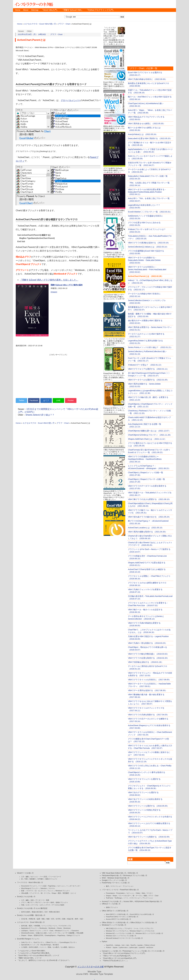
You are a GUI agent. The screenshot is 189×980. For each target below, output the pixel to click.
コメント (43, 947)
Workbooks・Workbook (47, 928)
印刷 (26, 879)
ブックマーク (35, 893)
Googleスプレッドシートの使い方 (114, 880)
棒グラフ (31, 902)
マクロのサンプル (65, 926)
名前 (32, 900)
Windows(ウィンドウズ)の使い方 (114, 925)
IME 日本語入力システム (114, 928)
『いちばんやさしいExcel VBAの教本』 (32, 951)
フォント (51, 891)
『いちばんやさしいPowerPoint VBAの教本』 (34, 953)
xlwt (128, 945)
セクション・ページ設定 (39, 877)
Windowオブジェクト (63, 891)
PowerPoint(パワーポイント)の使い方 (116, 883)
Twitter (21, 400)
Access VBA (128, 901)
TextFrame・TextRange (114, 898)
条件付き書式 (26, 912)
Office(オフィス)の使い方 (111, 904)
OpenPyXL (110, 945)
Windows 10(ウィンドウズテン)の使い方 (149, 933)
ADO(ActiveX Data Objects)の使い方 (148, 901)
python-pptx (133, 947)
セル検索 (64, 947)
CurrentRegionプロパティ (68, 942)
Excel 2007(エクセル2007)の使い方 (142, 914)
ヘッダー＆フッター (74, 886)
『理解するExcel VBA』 (72, 10)
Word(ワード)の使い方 (25, 873)
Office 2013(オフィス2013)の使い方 (144, 923)
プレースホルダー (125, 896)
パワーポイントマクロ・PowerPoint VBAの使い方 (120, 890)
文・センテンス (40, 891)
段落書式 (33, 879)
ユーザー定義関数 (69, 933)
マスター (150, 893)
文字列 (58, 919)
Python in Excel (150, 945)
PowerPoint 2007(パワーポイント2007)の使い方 (122, 917)
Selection (44, 888)
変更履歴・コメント (70, 893)
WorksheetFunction (28, 933)
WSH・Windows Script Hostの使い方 (116, 878)
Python (104, 942)
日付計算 (24, 919)
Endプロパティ (39, 942)
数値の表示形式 (37, 912)
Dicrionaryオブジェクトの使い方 (135, 875)
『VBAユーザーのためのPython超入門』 (117, 956)
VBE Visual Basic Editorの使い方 (114, 873)
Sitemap (35, 10)
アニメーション (148, 898)
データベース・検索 (42, 900)
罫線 (50, 947)
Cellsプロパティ (27, 942)
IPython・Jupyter (112, 947)
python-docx (123, 947)
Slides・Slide (141, 893)
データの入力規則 (58, 905)
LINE (58, 400)
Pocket (71, 400)
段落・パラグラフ (27, 891)
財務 (64, 919)
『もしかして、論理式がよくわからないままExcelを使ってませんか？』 (44, 960)
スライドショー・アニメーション (122, 886)
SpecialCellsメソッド (28, 945)
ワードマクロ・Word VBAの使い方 (30, 882)
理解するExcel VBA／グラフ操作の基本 (67, 285)
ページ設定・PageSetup (47, 886)
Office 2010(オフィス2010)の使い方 (115, 923)
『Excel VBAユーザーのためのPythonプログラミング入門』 (124, 953)
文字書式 (40, 879)
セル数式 (56, 947)
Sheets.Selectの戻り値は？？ (40, 415)
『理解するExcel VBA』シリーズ (29, 958)
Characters (75, 931)
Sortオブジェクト (36, 931)
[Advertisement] (58, 375)
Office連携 (25, 893)
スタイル (52, 888)
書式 (107, 886)
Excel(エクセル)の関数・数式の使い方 (31, 915)
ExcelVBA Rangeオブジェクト (28, 939)
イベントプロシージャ (50, 926)
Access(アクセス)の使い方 (112, 901)
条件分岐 (24, 926)
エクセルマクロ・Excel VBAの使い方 (40, 24)
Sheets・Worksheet (64, 928)
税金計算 (70, 919)
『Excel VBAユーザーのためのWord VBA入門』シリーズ (38, 956)
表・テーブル (46, 893)
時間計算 (32, 919)
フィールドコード (55, 877)
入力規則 (24, 947)
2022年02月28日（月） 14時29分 (32, 34)
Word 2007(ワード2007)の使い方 (117, 914)
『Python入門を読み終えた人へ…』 (115, 961)
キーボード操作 (49, 902)
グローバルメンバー (71, 100)
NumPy (133, 945)
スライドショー (135, 898)
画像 (145, 896)
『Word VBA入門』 (50, 10)
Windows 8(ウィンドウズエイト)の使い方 (120, 933)
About (26, 10)
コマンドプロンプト (147, 928)
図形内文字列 (39, 935)
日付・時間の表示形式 (52, 912)
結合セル (72, 947)
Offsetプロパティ (52, 942)
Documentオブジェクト (29, 886)
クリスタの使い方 (158, 951)
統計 (82, 919)
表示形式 (56, 945)
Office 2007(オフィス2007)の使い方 (115, 911)
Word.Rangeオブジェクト (30, 888)
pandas (140, 945)
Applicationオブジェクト (29, 928)
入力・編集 (25, 877)
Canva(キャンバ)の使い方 (111, 951)
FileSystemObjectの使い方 (112, 875)
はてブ (46, 400)
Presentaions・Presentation (115, 893)
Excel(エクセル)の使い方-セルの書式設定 (32, 908)
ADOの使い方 (133, 873)
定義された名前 (41, 933)
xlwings (118, 945)
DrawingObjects (50, 935)
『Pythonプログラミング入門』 (100, 10)
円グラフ (39, 902)
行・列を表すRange (44, 945)
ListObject (25, 931)
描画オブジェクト (51, 879)
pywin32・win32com (146, 947)
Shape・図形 (56, 893)
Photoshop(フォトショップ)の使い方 (136, 951)
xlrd (123, 945)
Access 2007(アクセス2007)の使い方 (119, 919)
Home (18, 10)
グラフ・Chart (64, 24)
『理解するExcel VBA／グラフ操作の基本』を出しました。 (49, 280)
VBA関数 (37, 926)
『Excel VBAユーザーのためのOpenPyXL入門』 (120, 958)
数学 (77, 919)
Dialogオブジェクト (74, 935)
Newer (21, 31)
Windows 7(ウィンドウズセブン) (117, 931)
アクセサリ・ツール (131, 928)
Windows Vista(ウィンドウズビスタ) (142, 931)
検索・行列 (50, 919)
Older (29, 31)
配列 (31, 926)
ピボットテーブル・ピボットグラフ (38, 905)
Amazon (54, 292)
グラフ (23, 902)
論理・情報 (41, 919)
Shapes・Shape (27, 935)
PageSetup (61, 935)
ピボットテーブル (55, 933)
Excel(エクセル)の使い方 (26, 897)
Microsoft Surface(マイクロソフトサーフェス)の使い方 (124, 938)
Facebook (34, 400)
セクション (61, 886)
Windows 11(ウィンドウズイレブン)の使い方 (121, 936)
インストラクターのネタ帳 (34, 4)
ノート (126, 898)
